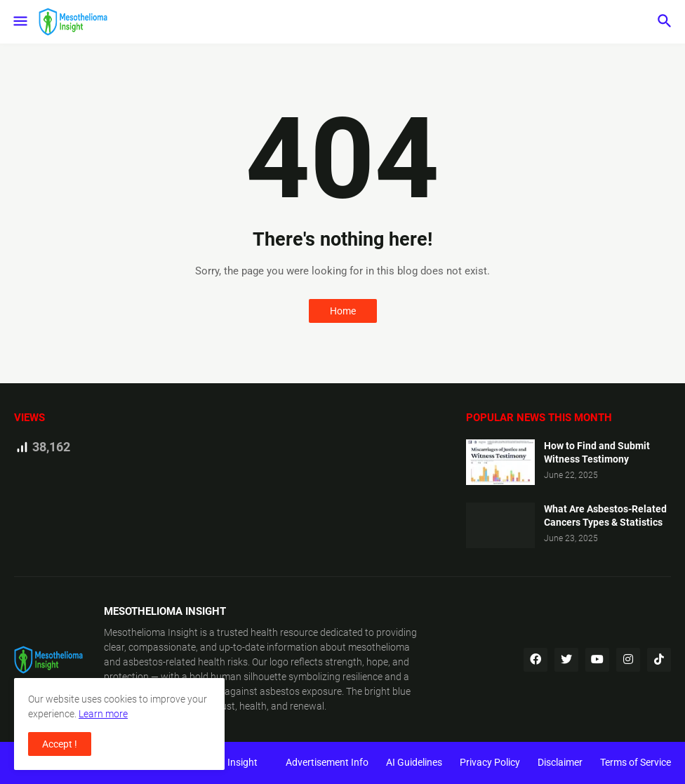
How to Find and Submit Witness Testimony (597, 452)
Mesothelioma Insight (151, 632)
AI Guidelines (414, 762)
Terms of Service (636, 762)
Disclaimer (560, 762)
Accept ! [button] (60, 744)
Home (343, 311)
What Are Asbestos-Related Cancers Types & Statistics (605, 516)
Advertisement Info (327, 762)
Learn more (103, 714)
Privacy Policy (490, 762)
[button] (19, 22)
